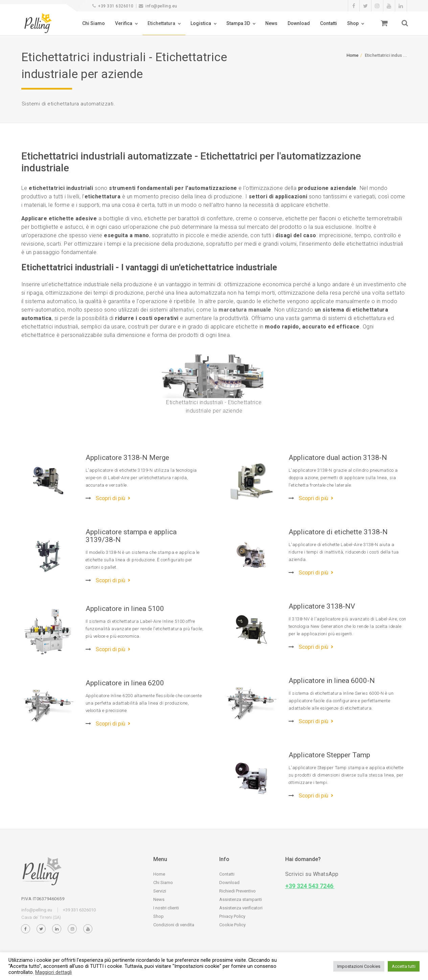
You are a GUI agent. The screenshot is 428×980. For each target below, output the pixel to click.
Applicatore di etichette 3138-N (338, 532)
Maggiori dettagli (53, 972)
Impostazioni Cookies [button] (359, 966)
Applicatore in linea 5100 (125, 609)
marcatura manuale (245, 310)
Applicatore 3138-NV (322, 606)
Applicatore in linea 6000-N (332, 681)
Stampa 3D (238, 23)
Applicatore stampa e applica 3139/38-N (131, 536)
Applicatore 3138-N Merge (127, 458)
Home (353, 55)
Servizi (160, 891)
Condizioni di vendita (174, 925)
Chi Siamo (94, 23)
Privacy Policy (232, 916)
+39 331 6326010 (113, 6)
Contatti (329, 23)
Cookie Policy (232, 925)
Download (299, 23)
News (271, 23)
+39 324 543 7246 (310, 886)
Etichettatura (161, 23)
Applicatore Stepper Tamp (329, 755)
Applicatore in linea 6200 (125, 683)
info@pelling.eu (158, 6)
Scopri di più (105, 498)
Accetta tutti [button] (404, 966)
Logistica (201, 23)
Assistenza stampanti (241, 899)
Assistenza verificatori (241, 908)
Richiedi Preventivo (238, 891)
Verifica (124, 23)
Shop (353, 23)
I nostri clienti (166, 908)
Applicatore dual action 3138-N (338, 458)
